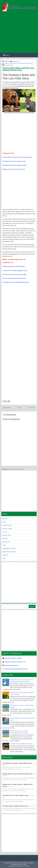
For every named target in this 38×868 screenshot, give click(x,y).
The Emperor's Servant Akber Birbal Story (16, 282)
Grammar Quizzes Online (13, 658)
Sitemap (27, 866)
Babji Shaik (16, 61)
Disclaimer (12, 866)
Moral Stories (26, 84)
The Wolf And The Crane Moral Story (14, 161)
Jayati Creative (23, 864)
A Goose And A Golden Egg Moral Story (15, 271)
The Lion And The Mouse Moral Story (14, 278)
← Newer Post (6, 408)
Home (19, 408)
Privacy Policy (20, 866)
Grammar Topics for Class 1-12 (15, 662)
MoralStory (30, 63)
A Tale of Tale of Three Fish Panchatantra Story (17, 157)
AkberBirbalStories (9, 548)
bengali (5, 538)
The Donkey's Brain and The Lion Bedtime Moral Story (18, 69)
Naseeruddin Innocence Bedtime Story (14, 165)
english (6, 63)
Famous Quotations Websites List (16, 669)
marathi (5, 555)
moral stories (13, 63)
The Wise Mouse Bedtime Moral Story (22, 744)
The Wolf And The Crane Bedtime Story (15, 795)
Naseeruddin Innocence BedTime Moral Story (17, 774)
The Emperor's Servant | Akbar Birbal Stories (17, 763)
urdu (4, 558)
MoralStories (22, 63)
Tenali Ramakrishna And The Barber (14, 266)
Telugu (5, 532)
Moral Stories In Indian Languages (24, 863)
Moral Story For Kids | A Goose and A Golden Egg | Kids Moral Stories (22, 681)
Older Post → (32, 408)
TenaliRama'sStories (9, 552)
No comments (9, 65)
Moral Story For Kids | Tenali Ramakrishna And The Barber (19, 732)
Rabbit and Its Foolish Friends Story (14, 169)
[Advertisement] (19, 34)
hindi (4, 522)
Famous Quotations (11, 665)
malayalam (6, 542)
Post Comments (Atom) (17, 469)
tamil (4, 545)
